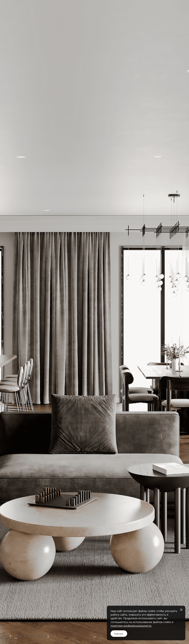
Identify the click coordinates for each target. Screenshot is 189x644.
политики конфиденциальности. (131, 626)
